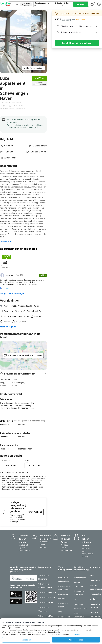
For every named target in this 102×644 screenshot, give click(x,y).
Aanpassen (26, 640)
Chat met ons (35, 512)
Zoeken (81, 4)
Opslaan (37, 15)
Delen (25, 15)
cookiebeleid (77, 634)
